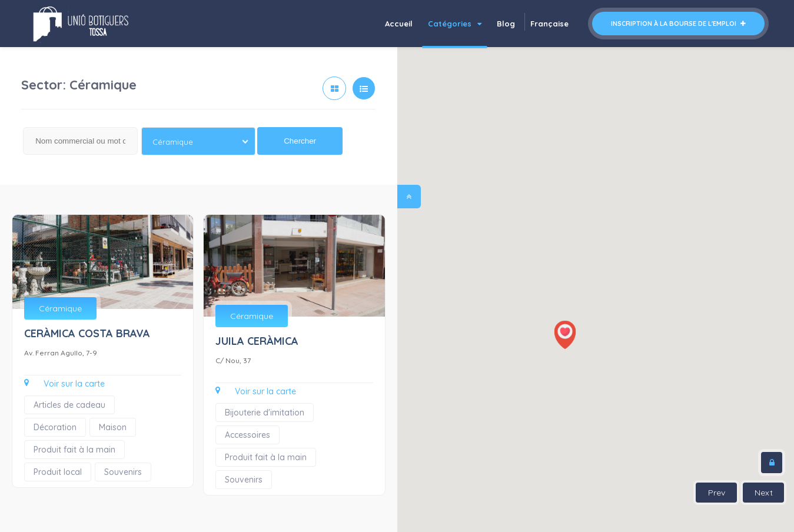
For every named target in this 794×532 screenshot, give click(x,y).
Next (764, 493)
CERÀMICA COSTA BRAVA (87, 333)
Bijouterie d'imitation (265, 413)
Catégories (455, 24)
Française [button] (549, 24)
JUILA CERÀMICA (257, 341)
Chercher (300, 141)
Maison (113, 427)
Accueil (399, 24)
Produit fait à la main (74, 450)
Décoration (55, 427)
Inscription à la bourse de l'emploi (678, 24)
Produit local (58, 472)
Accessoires (247, 435)
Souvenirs (123, 472)
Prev (717, 493)
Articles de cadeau (69, 405)
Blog (506, 24)
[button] (565, 335)
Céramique (60, 308)
